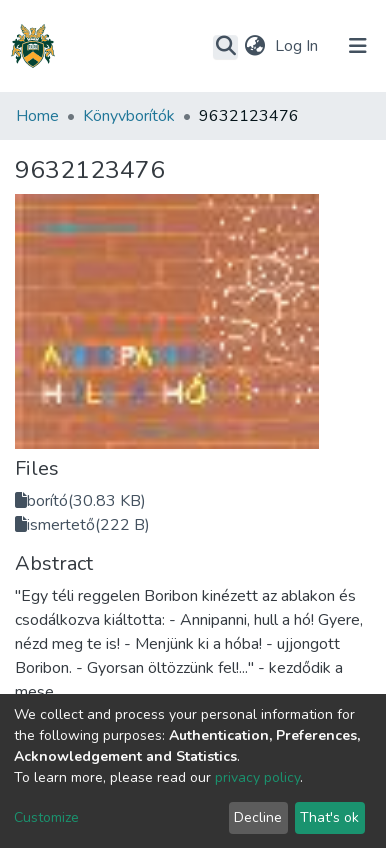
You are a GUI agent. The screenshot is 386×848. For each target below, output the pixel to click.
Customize (46, 817)
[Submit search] (225, 47)
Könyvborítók (129, 116)
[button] (254, 46)
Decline (258, 817)
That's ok (329, 817)
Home (37, 116)
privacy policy (257, 777)
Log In (298, 46)
